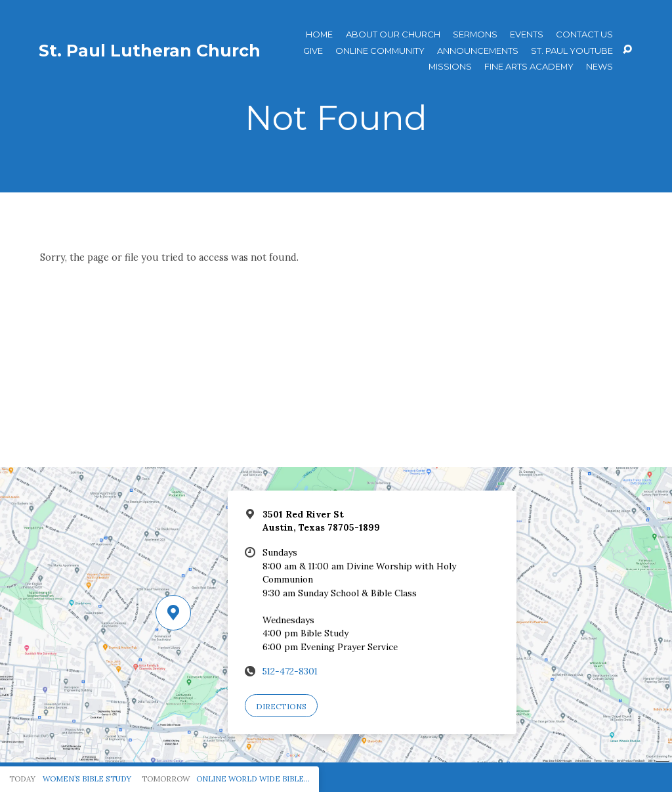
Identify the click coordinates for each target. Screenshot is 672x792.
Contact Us (584, 34)
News (599, 67)
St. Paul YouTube (572, 51)
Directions (281, 706)
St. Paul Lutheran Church (150, 51)
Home (319, 34)
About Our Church (393, 34)
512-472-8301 (290, 671)
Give (313, 51)
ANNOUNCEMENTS (478, 51)
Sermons (475, 34)
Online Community (380, 51)
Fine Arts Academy (529, 67)
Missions (450, 67)
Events (527, 34)
